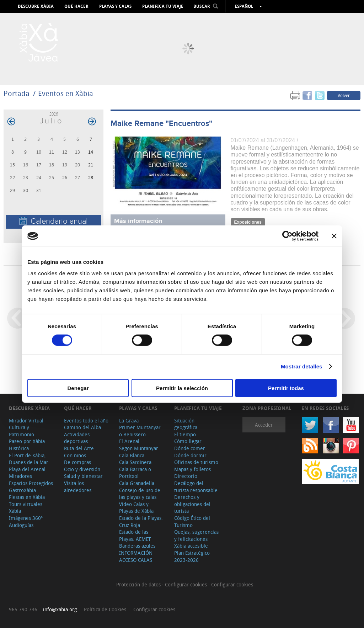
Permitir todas (286, 388)
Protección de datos (139, 584)
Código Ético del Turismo (192, 521)
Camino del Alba (82, 427)
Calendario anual (53, 221)
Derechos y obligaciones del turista (192, 504)
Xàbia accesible (191, 546)
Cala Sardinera (135, 462)
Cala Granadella (137, 483)
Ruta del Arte (79, 448)
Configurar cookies (187, 584)
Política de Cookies (105, 609)
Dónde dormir (190, 455)
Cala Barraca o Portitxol (135, 473)
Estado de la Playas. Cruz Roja (141, 521)
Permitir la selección (182, 388)
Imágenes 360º (26, 518)
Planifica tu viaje (163, 6)
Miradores (20, 476)
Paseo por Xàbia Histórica (27, 445)
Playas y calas (115, 6)
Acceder (264, 425)
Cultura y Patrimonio (22, 431)
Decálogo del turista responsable (196, 487)
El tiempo (185, 434)
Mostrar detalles (302, 366)
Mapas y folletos (192, 469)
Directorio (186, 476)
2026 (54, 114)
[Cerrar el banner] (334, 236)
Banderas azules (137, 546)
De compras (77, 462)
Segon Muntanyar (139, 448)
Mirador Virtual (26, 421)
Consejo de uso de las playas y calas (140, 494)
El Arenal (129, 441)
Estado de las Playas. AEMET (135, 535)
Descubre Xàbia (36, 6)
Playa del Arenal (27, 469)
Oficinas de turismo (196, 462)
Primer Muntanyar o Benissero (140, 431)
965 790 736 (23, 609)
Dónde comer (190, 448)
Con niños (75, 455)
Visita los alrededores (78, 487)
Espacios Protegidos (31, 483)
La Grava (129, 421)
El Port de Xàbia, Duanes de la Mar (29, 459)
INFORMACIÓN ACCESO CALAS (136, 556)
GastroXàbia (22, 490)
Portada (17, 93)
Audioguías (21, 525)
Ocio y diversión (82, 469)
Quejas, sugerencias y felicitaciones (196, 535)
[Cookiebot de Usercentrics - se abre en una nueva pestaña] (287, 236)
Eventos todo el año (86, 421)
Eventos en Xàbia (66, 93)
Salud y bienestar (83, 476)
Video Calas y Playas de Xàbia (136, 508)
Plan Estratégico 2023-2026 (192, 556)
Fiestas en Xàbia (27, 497)
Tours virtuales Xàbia (26, 508)
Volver (344, 95)
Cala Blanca (132, 455)
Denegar (78, 388)
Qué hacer (76, 6)
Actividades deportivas (77, 438)
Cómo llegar (188, 441)
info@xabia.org (60, 609)
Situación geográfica (186, 424)
